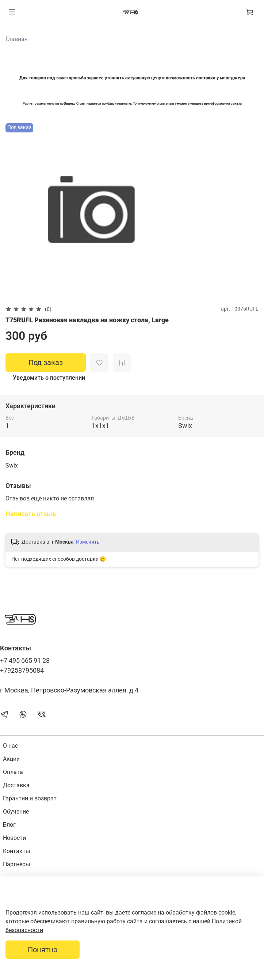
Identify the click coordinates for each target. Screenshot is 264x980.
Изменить (88, 542)
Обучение (16, 812)
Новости (14, 838)
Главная (17, 39)
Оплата (13, 772)
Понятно (43, 950)
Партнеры (16, 864)
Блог (9, 825)
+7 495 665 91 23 (25, 661)
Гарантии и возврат (30, 798)
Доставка (16, 785)
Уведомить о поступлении (49, 378)
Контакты (16, 851)
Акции (11, 759)
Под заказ (46, 363)
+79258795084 (22, 671)
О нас (10, 746)
